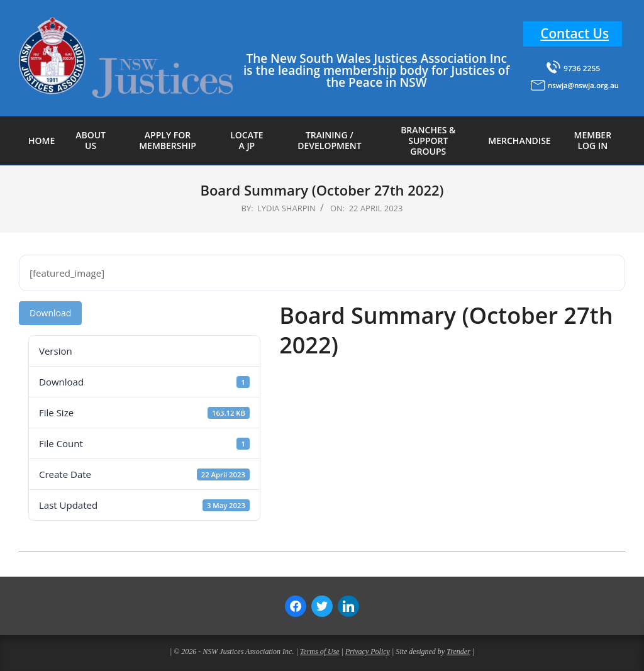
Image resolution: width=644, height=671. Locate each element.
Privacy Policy (368, 652)
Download (50, 313)
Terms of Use (320, 652)
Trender (458, 652)
